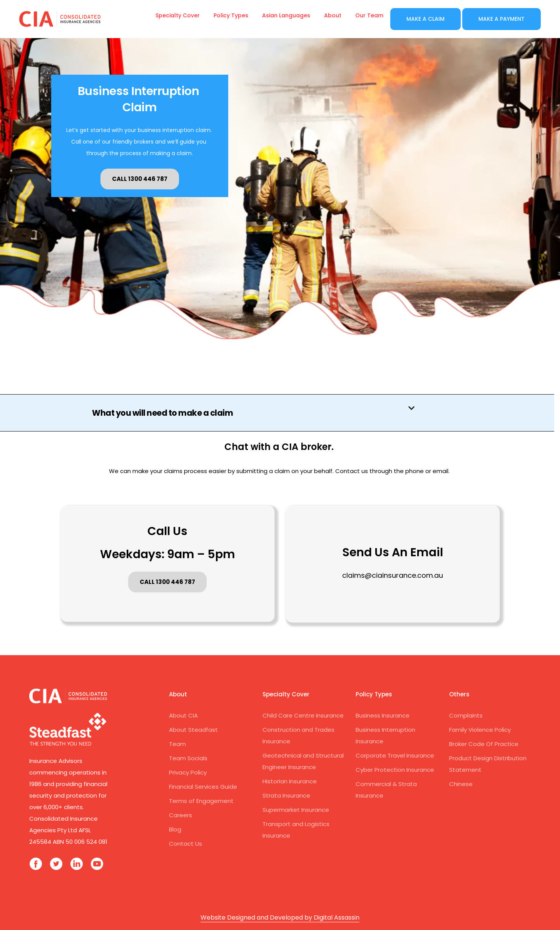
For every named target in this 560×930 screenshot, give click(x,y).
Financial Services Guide (203, 787)
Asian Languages (286, 15)
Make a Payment (501, 19)
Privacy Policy (188, 772)
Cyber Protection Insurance (395, 770)
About (333, 15)
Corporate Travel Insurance (395, 755)
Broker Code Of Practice (484, 744)
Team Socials (188, 758)
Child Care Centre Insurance (303, 715)
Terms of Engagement (201, 801)
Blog (175, 829)
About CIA (183, 715)
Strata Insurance (286, 795)
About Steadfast (193, 730)
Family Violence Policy (480, 730)
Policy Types (231, 15)
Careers (181, 815)
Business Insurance (383, 715)
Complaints (466, 715)
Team (177, 744)
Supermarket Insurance (296, 810)
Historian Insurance (290, 781)
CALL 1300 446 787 (140, 179)
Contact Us (186, 844)
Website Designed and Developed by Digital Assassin (280, 917)
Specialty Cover (178, 15)
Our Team (369, 15)
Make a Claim (425, 19)
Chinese (461, 784)
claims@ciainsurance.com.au (393, 575)
